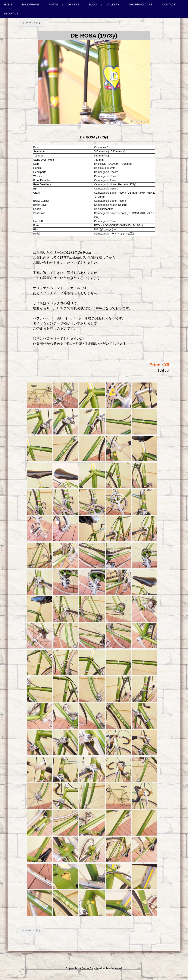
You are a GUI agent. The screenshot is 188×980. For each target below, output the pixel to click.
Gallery (113, 4)
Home (8, 4)
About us (11, 13)
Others (73, 4)
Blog (93, 4)
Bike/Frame (31, 4)
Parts (53, 4)
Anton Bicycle (90, 968)
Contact (169, 4)
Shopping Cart (141, 4)
